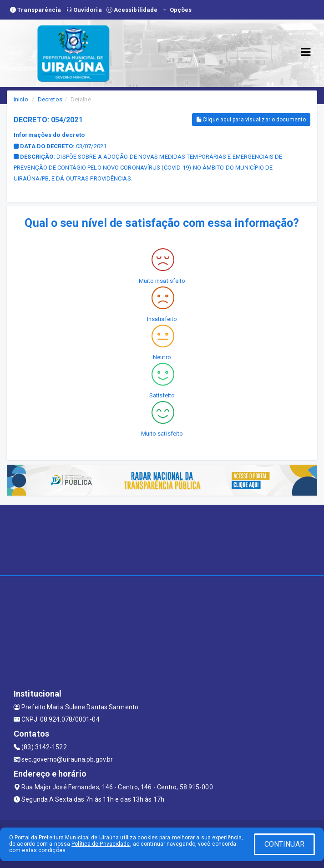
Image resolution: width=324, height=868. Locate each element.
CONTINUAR (284, 844)
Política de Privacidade (101, 844)
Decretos (50, 99)
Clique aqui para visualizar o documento (251, 120)
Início (21, 99)
